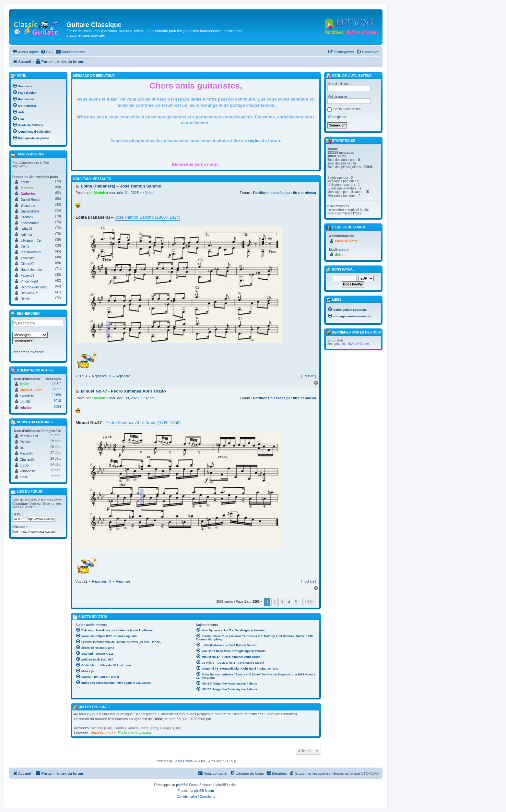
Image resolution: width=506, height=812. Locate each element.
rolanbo (26, 408)
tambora (27, 188)
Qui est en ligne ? (94, 707)
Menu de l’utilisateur (349, 76)
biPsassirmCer (31, 241)
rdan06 (25, 402)
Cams (25, 246)
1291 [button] (309, 602)
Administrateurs (103, 733)
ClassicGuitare (31, 390)
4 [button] (289, 602)
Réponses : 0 (102, 376)
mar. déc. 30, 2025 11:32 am (132, 398)
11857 (56, 389)
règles (254, 141)
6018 (57, 401)
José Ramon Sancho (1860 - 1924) (147, 217)
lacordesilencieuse (34, 287)
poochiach (28, 258)
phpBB (181, 785)
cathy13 (26, 229)
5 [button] (296, 602)
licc (22, 448)
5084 (57, 407)
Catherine (28, 194)
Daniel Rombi (30, 200)
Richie (25, 299)
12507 (56, 383)
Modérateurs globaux (134, 733)
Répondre (123, 376)
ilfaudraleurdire (31, 270)
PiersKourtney (31, 252)
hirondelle (27, 396)
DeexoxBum (29, 293)
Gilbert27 (27, 264)
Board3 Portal (183, 761)
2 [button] (274, 602)
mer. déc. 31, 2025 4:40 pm (131, 193)
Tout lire (308, 376)
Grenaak (27, 217)
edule (24, 477)
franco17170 (29, 436)
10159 (56, 395)
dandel (26, 182)
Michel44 (26, 454)
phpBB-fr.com (204, 791)
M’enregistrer (337, 117)
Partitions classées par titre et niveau (285, 193)
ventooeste (28, 471)
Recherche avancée (28, 352)
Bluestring (28, 206)
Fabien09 (28, 276)
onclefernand (30, 223)
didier (24, 384)
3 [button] (282, 602)
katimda (26, 235)
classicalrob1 (30, 211)
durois (24, 465)
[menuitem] (47, 52)
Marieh (99, 193)
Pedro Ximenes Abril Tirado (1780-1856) (143, 423)
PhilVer (25, 442)
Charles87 (27, 460)
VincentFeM (29, 281)
